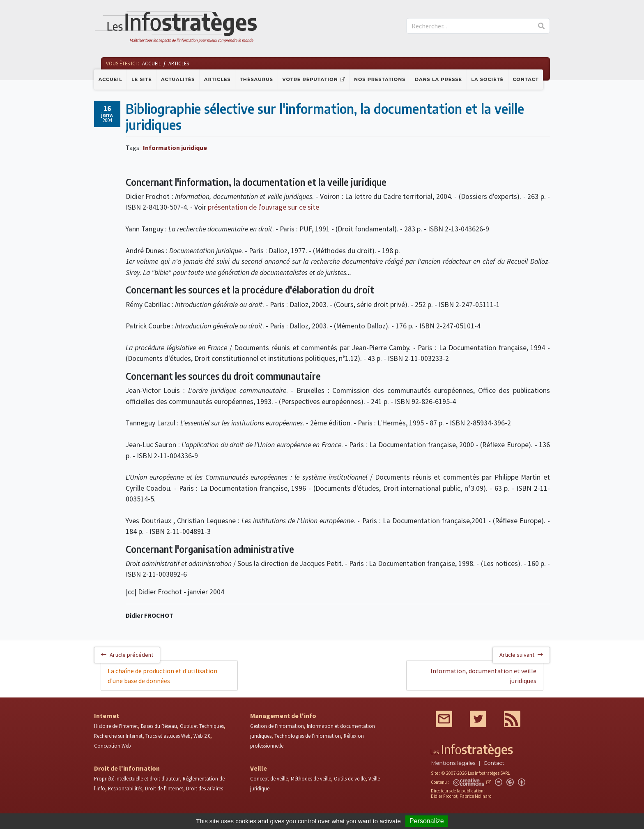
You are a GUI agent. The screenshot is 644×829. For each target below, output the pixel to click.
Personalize (427, 821)
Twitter (478, 719)
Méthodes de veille (311, 778)
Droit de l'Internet (164, 788)
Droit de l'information (127, 768)
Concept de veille (269, 778)
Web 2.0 (202, 736)
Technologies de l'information (308, 736)
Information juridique (175, 148)
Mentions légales (453, 763)
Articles (217, 79)
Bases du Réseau (159, 726)
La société (487, 79)
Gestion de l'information (277, 726)
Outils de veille (350, 778)
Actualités (178, 79)
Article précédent (127, 655)
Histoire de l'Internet (116, 726)
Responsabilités (125, 788)
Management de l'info (283, 716)
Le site (142, 79)
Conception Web (113, 746)
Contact (526, 79)
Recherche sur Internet (118, 736)
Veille (259, 768)
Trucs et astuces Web (168, 736)
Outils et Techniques (202, 726)
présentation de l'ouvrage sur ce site (263, 207)
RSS (512, 719)
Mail (444, 719)
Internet (107, 716)
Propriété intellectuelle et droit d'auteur (137, 778)
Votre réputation (310, 79)
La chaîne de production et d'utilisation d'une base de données (162, 676)
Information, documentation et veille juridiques (483, 676)
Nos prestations (380, 79)
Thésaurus (256, 79)
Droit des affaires (205, 788)
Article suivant (521, 655)
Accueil (110, 79)
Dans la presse (438, 79)
